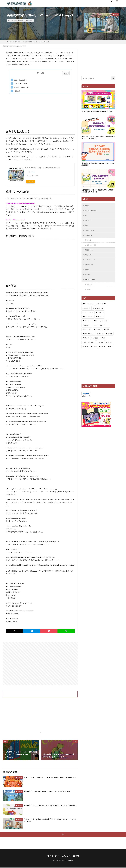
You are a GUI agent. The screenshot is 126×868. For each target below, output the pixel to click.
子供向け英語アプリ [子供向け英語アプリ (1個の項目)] (89, 341)
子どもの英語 (69, 861)
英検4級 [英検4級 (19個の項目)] (95, 354)
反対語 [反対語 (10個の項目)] (107, 337)
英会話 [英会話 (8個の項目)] (109, 350)
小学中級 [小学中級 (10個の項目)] (101, 341)
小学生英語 (88, 281)
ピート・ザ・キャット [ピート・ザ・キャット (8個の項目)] (101, 328)
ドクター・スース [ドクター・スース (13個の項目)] (89, 324)
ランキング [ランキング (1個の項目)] (98, 337)
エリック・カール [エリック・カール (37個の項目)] (89, 320)
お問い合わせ (67, 856)
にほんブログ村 (86, 403)
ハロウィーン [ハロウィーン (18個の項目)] (88, 328)
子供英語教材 (89, 240)
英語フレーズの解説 (19, 84)
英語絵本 (22, 21)
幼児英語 (88, 276)
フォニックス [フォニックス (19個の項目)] (88, 333)
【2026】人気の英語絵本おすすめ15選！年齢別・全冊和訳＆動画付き (98, 167)
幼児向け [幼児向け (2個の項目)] (86, 345)
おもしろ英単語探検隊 (92, 215)
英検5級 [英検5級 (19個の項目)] (103, 354)
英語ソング (90, 292)
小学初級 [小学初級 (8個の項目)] (110, 341)
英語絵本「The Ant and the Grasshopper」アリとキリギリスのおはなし (50, 793)
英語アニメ (90, 297)
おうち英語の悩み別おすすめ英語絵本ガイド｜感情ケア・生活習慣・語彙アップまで (98, 195)
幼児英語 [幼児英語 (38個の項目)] (95, 345)
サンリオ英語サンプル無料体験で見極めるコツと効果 (98, 113)
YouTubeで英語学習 (91, 287)
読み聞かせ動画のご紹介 (20, 87)
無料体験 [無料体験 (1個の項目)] (101, 350)
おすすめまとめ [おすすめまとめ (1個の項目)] (99, 316)
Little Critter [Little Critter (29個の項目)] (87, 316)
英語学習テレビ (90, 256)
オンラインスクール (91, 266)
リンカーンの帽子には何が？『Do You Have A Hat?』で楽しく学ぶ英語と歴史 (51, 778)
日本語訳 (15, 91)
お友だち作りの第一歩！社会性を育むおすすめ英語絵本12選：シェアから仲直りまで (98, 140)
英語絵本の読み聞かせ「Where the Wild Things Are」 (37, 42)
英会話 (87, 230)
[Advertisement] (40, 110)
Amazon (30, 182)
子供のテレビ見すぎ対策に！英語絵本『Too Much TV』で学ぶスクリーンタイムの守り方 (51, 821)
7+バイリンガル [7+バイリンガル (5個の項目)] (102, 311)
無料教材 (90, 245)
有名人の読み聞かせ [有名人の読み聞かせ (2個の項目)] (89, 350)
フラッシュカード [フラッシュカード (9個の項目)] (100, 333)
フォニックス (89, 225)
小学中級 (30, 21)
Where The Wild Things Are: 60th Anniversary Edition (43, 168)
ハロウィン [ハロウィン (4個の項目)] (101, 324)
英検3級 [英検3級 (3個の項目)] (86, 354)
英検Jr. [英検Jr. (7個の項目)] (111, 354)
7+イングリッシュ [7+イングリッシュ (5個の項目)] (89, 311)
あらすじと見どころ (19, 80)
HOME (10, 42)
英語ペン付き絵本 (92, 251)
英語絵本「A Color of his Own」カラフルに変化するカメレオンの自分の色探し (50, 807)
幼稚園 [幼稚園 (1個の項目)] (104, 345)
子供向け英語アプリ (91, 235)
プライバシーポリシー (52, 856)
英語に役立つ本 (90, 271)
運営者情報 (78, 856)
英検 (86, 220)
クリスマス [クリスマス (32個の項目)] (101, 320)
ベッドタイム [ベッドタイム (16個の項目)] (88, 337)
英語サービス (89, 261)
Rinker (33, 172)
